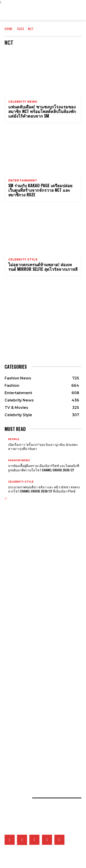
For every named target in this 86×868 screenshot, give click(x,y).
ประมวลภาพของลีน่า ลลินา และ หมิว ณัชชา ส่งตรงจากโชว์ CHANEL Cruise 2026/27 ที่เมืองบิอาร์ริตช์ (44, 489)
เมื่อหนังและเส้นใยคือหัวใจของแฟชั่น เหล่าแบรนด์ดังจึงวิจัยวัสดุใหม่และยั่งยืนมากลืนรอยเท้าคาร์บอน (40, 755)
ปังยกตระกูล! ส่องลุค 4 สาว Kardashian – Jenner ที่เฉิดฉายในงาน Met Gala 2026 (42, 575)
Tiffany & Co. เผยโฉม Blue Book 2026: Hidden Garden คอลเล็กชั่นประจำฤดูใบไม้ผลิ (42, 628)
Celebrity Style (23, 260)
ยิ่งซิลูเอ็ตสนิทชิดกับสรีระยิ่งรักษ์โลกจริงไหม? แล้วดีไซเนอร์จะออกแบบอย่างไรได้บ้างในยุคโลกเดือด (40, 735)
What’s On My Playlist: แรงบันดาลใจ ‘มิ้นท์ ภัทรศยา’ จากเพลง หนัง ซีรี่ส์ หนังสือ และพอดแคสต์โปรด (41, 692)
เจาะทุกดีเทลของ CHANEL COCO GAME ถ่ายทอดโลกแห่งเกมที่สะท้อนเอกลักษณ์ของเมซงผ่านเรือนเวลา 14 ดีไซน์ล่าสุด (40, 609)
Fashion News (19, 460)
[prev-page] (5, 499)
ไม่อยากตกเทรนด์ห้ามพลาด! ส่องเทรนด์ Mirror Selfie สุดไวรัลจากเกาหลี (43, 267)
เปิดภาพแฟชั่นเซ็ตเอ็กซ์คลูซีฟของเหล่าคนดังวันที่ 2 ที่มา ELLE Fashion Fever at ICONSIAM (41, 765)
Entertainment (23, 181)
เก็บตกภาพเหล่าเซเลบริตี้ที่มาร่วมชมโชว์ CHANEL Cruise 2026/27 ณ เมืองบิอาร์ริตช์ (41, 672)
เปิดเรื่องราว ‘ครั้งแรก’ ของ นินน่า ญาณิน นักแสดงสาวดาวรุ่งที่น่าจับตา (43, 446)
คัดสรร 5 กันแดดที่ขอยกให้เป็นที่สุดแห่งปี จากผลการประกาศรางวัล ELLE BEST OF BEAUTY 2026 (42, 745)
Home (9, 29)
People (14, 439)
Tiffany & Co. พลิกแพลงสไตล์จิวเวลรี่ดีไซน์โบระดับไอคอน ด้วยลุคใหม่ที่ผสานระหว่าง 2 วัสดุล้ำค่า (41, 619)
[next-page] (6, 499)
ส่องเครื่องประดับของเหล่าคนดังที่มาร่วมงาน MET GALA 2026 (37, 537)
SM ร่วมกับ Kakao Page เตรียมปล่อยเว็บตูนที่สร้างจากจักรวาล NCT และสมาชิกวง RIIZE (40, 190)
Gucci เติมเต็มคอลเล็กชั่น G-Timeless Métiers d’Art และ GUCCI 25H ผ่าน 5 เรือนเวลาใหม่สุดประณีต (41, 638)
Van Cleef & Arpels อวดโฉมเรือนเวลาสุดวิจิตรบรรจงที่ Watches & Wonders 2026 (41, 599)
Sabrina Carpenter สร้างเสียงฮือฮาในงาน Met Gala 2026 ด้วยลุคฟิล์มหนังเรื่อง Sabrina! (42, 546)
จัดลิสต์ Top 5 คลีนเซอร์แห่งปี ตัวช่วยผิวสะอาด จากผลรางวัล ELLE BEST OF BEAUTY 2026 (42, 725)
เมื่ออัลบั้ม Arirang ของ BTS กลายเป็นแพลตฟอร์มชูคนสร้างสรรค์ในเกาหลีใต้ (40, 682)
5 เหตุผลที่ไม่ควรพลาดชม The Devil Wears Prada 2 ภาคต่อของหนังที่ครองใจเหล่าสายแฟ (42, 662)
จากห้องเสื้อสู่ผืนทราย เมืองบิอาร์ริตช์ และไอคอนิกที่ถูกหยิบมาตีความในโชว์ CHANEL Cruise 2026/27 (44, 468)
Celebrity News (23, 102)
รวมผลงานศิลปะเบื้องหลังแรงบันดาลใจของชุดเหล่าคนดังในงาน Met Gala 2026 (43, 555)
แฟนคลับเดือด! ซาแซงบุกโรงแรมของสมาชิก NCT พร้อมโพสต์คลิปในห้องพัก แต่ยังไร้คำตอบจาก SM (42, 111)
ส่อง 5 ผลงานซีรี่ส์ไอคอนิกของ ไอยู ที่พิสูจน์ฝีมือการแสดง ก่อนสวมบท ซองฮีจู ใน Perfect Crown (42, 701)
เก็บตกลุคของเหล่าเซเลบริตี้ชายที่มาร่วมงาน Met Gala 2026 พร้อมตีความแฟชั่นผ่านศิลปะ (40, 565)
